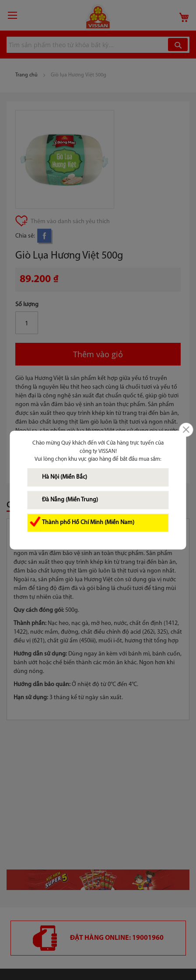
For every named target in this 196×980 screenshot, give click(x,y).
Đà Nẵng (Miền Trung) (70, 500)
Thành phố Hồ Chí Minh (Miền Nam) (88, 523)
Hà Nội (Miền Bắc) (65, 477)
